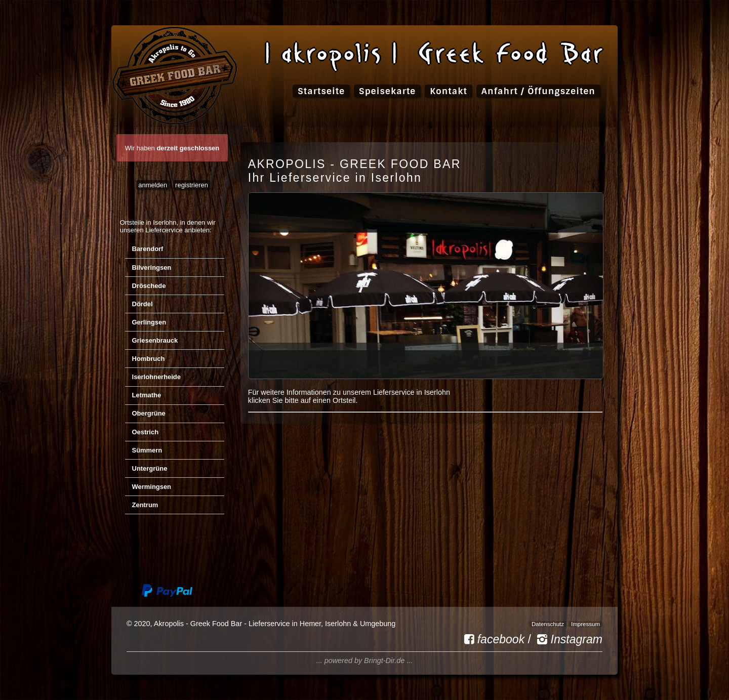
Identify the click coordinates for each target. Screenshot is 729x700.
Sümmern (147, 450)
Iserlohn (165, 222)
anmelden (153, 185)
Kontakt (449, 91)
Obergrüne (149, 413)
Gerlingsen (149, 322)
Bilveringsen (152, 267)
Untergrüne (150, 468)
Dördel (143, 304)
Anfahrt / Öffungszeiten (538, 91)
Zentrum (145, 505)
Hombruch (149, 359)
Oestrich (146, 432)
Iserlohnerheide (156, 377)
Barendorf (148, 249)
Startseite (321, 91)
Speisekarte (387, 91)
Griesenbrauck (155, 340)
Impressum (585, 624)
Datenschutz (548, 624)
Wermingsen (152, 487)
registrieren (192, 185)
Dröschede (149, 286)
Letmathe (147, 395)
